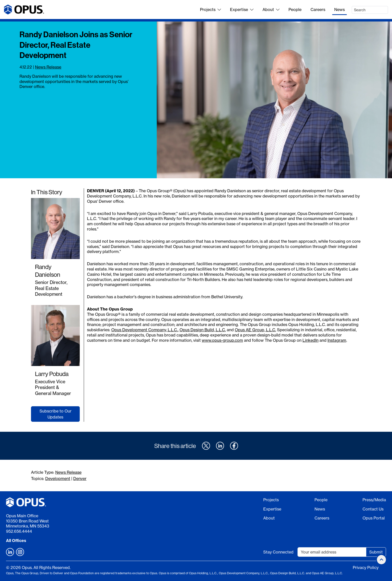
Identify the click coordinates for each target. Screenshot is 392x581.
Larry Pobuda (52, 374)
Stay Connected (278, 552)
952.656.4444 (19, 531)
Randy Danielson (48, 271)
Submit (376, 552)
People (295, 9)
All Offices (16, 540)
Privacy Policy (366, 567)
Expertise (242, 9)
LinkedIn (310, 340)
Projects (210, 9)
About (271, 9)
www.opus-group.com (222, 340)
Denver (80, 478)
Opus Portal (374, 518)
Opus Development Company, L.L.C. (144, 330)
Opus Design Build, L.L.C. (203, 330)
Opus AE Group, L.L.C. (255, 330)
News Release (48, 67)
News (339, 9)
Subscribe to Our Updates (55, 414)
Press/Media (374, 500)
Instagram (337, 340)
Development (58, 478)
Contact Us (373, 509)
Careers (318, 9)
